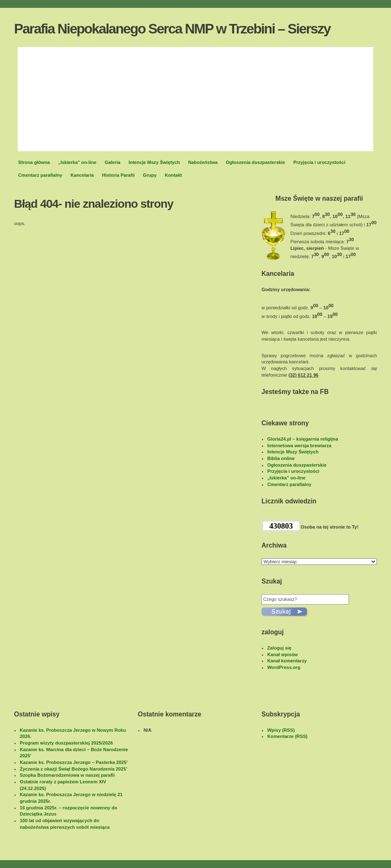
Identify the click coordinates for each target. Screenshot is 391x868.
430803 (281, 526)
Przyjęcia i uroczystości (319, 162)
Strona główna (34, 162)
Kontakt (173, 175)
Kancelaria (82, 175)
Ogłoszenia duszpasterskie (256, 162)
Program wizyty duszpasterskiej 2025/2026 (66, 743)
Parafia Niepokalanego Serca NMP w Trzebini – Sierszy (172, 29)
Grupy (150, 175)
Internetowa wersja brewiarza (299, 446)
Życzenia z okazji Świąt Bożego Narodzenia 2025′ (73, 769)
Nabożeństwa (203, 162)
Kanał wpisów (283, 655)
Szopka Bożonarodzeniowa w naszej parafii (67, 775)
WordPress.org (284, 667)
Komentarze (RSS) (287, 736)
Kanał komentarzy (287, 661)
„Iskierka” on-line (77, 162)
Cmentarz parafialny (40, 175)
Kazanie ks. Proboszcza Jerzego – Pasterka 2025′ (74, 762)
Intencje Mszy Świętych (154, 162)
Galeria (113, 162)
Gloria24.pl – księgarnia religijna (303, 439)
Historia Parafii (119, 175)
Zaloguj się (279, 648)
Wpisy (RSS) (281, 730)
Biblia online (281, 458)
